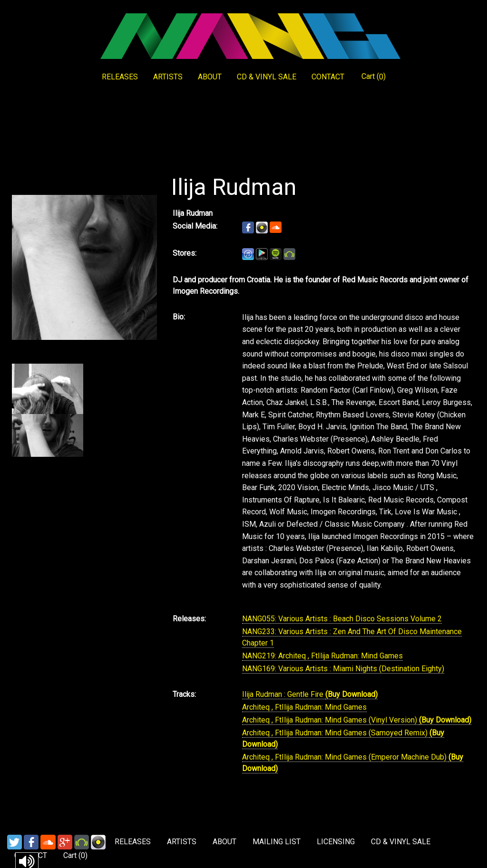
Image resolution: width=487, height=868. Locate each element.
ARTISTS (168, 77)
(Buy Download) (351, 694)
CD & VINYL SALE (267, 77)
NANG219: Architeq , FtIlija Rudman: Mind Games (322, 656)
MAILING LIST (277, 842)
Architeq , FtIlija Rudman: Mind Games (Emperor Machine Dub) (345, 757)
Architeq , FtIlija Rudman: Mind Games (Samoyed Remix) (336, 733)
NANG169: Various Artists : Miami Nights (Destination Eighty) (343, 669)
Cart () (374, 77)
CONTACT (328, 77)
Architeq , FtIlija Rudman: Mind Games (304, 707)
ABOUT (210, 77)
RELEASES (120, 77)
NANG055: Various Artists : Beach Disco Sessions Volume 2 (342, 619)
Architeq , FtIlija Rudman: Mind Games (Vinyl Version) (331, 720)
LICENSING (336, 842)
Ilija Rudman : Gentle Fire (284, 694)
